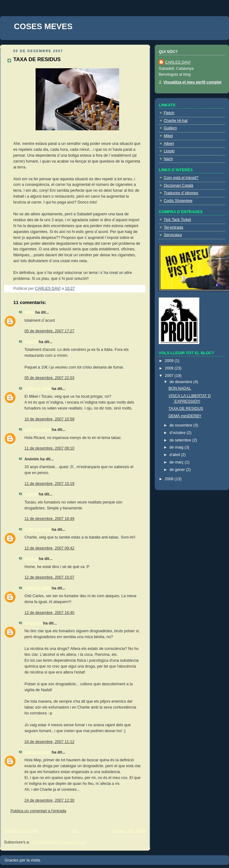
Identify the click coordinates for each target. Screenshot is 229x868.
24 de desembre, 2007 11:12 (49, 742)
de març (177, 462)
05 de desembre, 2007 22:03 (49, 378)
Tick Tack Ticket (177, 220)
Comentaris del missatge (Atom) (59, 842)
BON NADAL (180, 388)
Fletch (169, 113)
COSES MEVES (43, 26)
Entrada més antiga (129, 831)
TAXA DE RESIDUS (186, 409)
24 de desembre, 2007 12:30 (49, 800)
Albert (169, 144)
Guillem (170, 128)
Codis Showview (178, 201)
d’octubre (178, 433)
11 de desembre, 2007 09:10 (49, 448)
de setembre (181, 440)
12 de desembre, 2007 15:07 (49, 577)
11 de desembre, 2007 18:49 (49, 519)
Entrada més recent (21, 831)
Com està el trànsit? (181, 178)
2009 (170, 361)
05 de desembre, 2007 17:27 (49, 331)
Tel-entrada (173, 227)
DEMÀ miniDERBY (185, 416)
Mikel (29, 312)
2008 (170, 368)
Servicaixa (173, 235)
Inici (75, 831)
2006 (170, 479)
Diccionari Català (178, 186)
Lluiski (169, 151)
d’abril (175, 455)
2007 (170, 376)
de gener (178, 470)
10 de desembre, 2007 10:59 (49, 419)
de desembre (181, 382)
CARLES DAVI (38, 389)
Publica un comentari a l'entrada (38, 811)
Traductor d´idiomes (181, 193)
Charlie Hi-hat (176, 121)
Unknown (33, 623)
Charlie (31, 342)
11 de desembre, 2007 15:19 (49, 484)
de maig (177, 447)
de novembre (181, 425)
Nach (168, 159)
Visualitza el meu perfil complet (192, 82)
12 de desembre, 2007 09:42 (49, 548)
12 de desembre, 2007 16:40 (49, 613)
